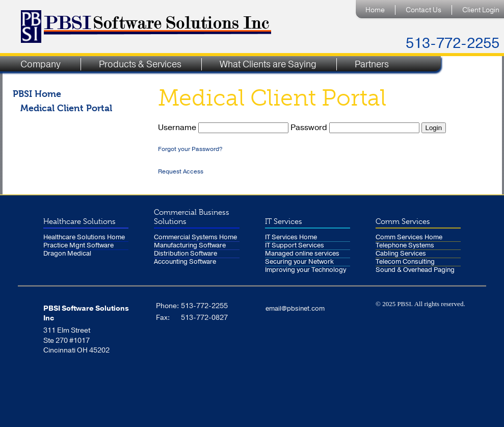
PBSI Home (37, 94)
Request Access (181, 171)
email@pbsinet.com (295, 309)
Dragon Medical (67, 254)
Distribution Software (185, 254)
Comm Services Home (409, 237)
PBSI (404, 304)
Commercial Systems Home (195, 237)
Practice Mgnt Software (78, 246)
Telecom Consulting (405, 262)
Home (375, 10)
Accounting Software (185, 262)
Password (356, 128)
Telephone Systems (405, 246)
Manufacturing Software (190, 246)
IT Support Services (295, 246)
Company (41, 64)
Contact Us (423, 10)
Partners (372, 64)
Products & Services (140, 64)
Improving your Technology (306, 270)
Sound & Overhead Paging (415, 270)
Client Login (481, 10)
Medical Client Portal (66, 108)
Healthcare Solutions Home (84, 237)
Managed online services (302, 254)
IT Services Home (291, 237)
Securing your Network (299, 262)
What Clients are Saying (268, 64)
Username (224, 128)
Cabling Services (401, 254)
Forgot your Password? (190, 149)
